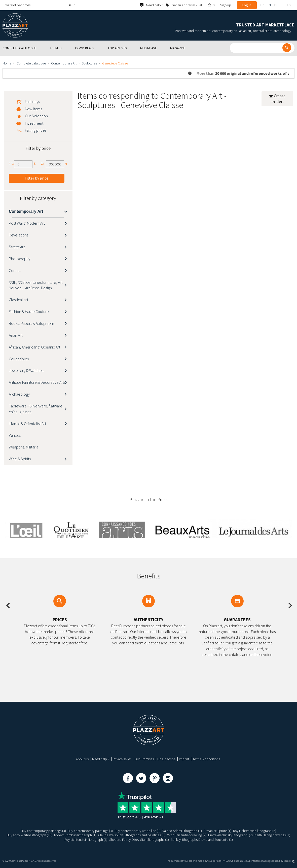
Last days (32, 101)
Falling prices (36, 130)
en (269, 5)
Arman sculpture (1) (217, 831)
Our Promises (144, 759)
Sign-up (226, 5)
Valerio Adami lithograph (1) (182, 831)
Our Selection (36, 116)
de (276, 5)
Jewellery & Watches (26, 370)
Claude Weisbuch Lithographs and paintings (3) (132, 835)
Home (7, 63)
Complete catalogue (31, 63)
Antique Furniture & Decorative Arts (37, 382)
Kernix (289, 861)
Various (15, 435)
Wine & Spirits (20, 459)
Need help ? (101, 759)
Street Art (17, 247)
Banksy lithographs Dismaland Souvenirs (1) (202, 840)
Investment (34, 123)
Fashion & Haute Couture (29, 311)
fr (262, 5)
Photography (20, 259)
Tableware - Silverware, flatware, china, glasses (36, 409)
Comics (15, 270)
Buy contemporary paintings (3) (43, 831)
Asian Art (16, 335)
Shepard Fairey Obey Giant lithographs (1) (139, 840)
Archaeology (19, 394)
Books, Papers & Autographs (32, 323)
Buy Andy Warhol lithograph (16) (30, 835)
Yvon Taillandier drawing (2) (187, 835)
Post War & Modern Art (27, 223)
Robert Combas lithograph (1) (75, 835)
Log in (247, 5)
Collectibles (19, 359)
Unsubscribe (166, 759)
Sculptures (89, 63)
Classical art (18, 300)
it (283, 5)
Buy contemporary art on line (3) (138, 831)
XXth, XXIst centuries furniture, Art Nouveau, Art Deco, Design (36, 285)
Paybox (265, 861)
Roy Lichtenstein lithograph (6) (255, 831)
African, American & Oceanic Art (34, 347)
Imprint (184, 759)
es (289, 5)
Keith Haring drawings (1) (272, 835)
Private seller (122, 759)
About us (82, 759)
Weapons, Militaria (24, 447)
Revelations (18, 235)
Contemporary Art (64, 63)
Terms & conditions (206, 759)
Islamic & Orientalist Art (27, 424)
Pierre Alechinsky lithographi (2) (230, 835)
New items (33, 109)
